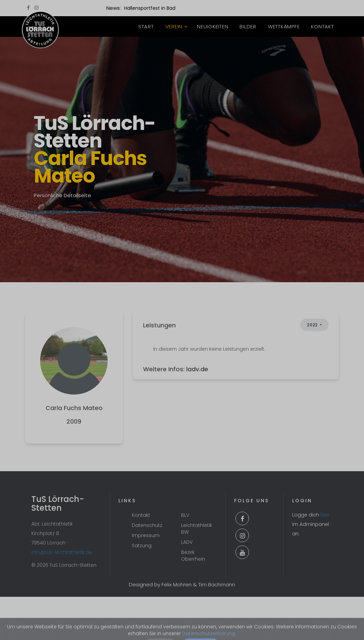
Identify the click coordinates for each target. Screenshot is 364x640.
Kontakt (322, 26)
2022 (313, 337)
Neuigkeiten (213, 26)
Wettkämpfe (284, 26)
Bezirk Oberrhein (193, 556)
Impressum (146, 535)
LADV (187, 542)
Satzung (142, 545)
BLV (185, 515)
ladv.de (197, 381)
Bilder (248, 26)
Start (146, 26)
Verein (174, 26)
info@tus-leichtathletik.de (62, 552)
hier (325, 515)
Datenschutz (147, 525)
